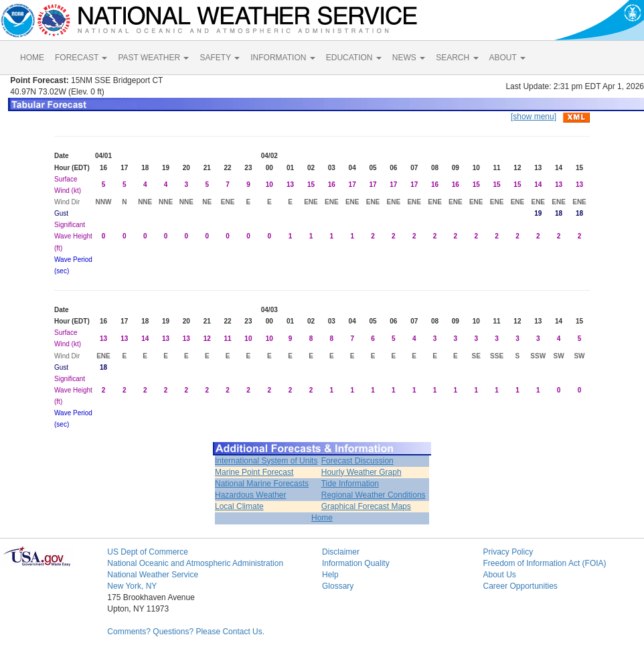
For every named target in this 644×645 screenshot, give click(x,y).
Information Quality (356, 563)
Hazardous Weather (251, 495)
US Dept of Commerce (148, 552)
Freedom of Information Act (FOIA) (544, 563)
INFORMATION (283, 58)
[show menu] (534, 117)
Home (322, 518)
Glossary (338, 586)
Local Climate (239, 506)
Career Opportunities (520, 586)
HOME (32, 58)
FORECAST (81, 58)
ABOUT (507, 58)
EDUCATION (354, 58)
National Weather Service (153, 575)
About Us (499, 575)
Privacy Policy (508, 552)
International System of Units (266, 461)
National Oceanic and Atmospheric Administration (195, 563)
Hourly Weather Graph (361, 472)
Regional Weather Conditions (374, 495)
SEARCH (457, 58)
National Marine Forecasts (262, 484)
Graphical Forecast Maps (366, 506)
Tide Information (350, 484)
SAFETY (220, 58)
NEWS (409, 58)
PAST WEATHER (153, 58)
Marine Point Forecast (254, 472)
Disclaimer (341, 552)
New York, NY (132, 586)
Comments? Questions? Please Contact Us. (186, 632)
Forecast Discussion (357, 461)
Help (330, 575)
